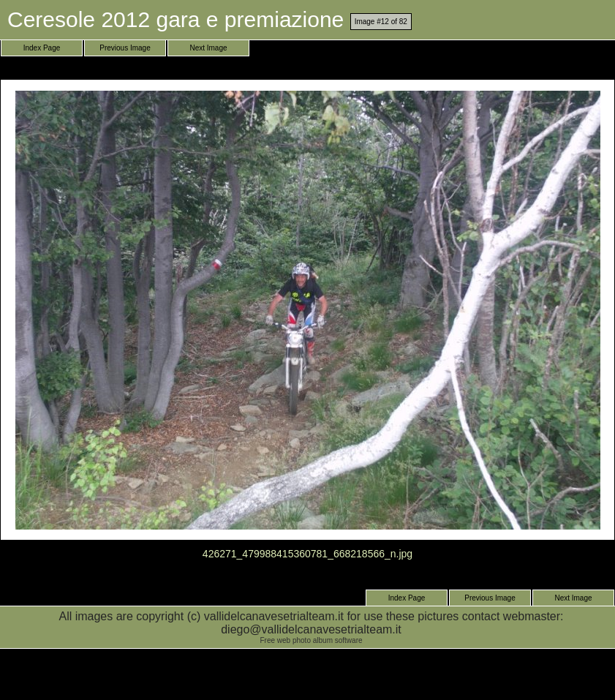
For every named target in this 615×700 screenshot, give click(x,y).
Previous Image (125, 48)
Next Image (208, 48)
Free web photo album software (311, 640)
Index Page (42, 48)
